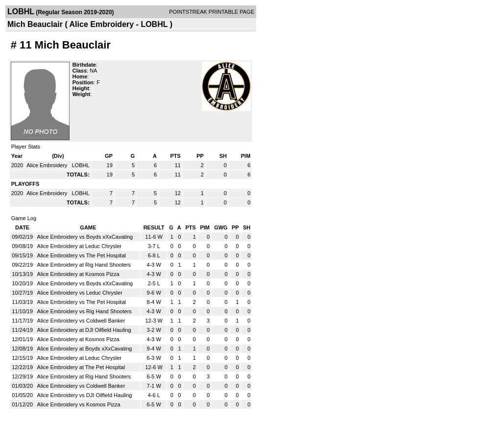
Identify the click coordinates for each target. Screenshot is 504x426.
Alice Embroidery (48, 165)
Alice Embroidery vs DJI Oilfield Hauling (85, 395)
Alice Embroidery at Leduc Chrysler (79, 246)
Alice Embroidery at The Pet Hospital (81, 367)
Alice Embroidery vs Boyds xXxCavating (85, 237)
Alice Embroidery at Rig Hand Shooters (84, 265)
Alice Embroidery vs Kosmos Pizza (79, 404)
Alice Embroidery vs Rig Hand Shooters (84, 311)
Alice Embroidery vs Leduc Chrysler (80, 293)
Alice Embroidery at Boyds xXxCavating (85, 349)
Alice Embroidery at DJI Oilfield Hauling (84, 330)
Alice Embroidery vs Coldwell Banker (81, 321)
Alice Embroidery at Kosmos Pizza (78, 274)
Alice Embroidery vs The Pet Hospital (82, 255)
